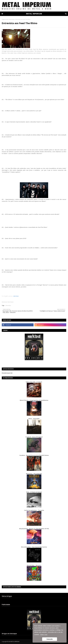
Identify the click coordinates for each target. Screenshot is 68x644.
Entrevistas (12, 19)
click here (16, 296)
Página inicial (5, 19)
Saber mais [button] (44, 635)
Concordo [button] (50, 639)
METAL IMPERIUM (34, 14)
